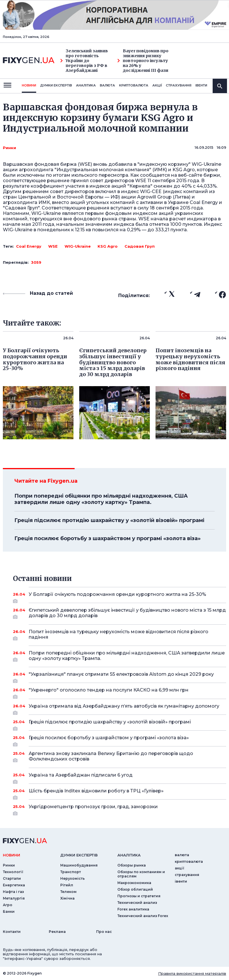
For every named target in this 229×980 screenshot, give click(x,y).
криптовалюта (134, 85)
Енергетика (14, 885)
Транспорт (71, 872)
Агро (8, 905)
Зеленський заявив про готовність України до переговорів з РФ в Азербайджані (84, 61)
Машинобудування (79, 865)
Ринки (9, 148)
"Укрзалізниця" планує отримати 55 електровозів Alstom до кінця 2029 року (121, 676)
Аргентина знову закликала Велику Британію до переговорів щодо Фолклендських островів (120, 757)
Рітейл (67, 885)
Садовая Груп (140, 246)
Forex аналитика (133, 909)
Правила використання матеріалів (192, 973)
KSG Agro (108, 246)
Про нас (104, 932)
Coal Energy (29, 246)
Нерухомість (72, 878)
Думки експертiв (56, 85)
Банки (9, 911)
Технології (13, 872)
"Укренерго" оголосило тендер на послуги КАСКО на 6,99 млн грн (120, 692)
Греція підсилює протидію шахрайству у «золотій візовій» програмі (109, 520)
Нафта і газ (13, 892)
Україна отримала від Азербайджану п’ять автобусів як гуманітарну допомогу (124, 708)
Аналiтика (86, 85)
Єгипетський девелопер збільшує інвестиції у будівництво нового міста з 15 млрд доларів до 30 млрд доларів (127, 613)
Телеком (68, 892)
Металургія (14, 898)
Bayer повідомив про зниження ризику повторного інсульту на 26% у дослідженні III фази (143, 61)
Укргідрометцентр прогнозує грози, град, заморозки (120, 809)
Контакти (12, 932)
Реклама (57, 932)
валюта (107, 85)
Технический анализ (137, 903)
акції (157, 85)
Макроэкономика (134, 883)
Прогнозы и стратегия (139, 896)
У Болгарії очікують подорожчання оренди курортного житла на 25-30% (120, 596)
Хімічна (67, 898)
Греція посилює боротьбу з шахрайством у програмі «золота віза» (107, 538)
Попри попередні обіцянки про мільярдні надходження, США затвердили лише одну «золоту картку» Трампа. (101, 499)
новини (29, 85)
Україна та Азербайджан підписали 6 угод (120, 777)
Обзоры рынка (132, 865)
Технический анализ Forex (143, 916)
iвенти (201, 85)
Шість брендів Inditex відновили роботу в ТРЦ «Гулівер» (120, 793)
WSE (53, 246)
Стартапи (12, 878)
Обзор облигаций (135, 889)
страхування (179, 85)
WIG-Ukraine (78, 246)
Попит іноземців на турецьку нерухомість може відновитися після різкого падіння (120, 635)
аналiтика (129, 855)
